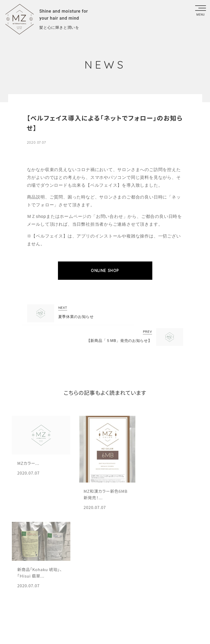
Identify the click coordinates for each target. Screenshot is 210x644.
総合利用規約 (94, 592)
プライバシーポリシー (145, 592)
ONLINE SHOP (105, 271)
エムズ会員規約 (48, 592)
